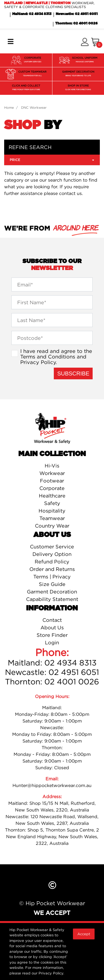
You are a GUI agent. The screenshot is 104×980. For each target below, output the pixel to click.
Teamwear (52, 518)
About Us (52, 628)
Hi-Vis (52, 466)
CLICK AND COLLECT (26, 88)
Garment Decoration (52, 592)
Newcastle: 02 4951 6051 (77, 14)
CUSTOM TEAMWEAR (32, 74)
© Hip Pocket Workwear (52, 903)
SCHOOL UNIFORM (85, 60)
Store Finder (52, 635)
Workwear (52, 473)
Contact (52, 620)
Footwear (52, 481)
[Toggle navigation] (11, 42)
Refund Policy (52, 562)
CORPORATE (33, 60)
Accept (84, 934)
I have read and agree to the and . (56, 357)
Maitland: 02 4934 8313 (32, 14)
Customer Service (52, 547)
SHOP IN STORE (78, 88)
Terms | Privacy (52, 577)
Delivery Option (52, 554)
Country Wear (52, 526)
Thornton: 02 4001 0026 (76, 23)
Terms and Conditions (48, 357)
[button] (85, 42)
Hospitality (52, 511)
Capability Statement (52, 599)
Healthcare (52, 496)
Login (52, 643)
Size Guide (52, 584)
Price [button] (52, 160)
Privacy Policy (38, 362)
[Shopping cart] (95, 42)
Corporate (52, 488)
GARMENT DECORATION (78, 74)
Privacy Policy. (51, 973)
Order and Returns (52, 569)
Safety (52, 503)
